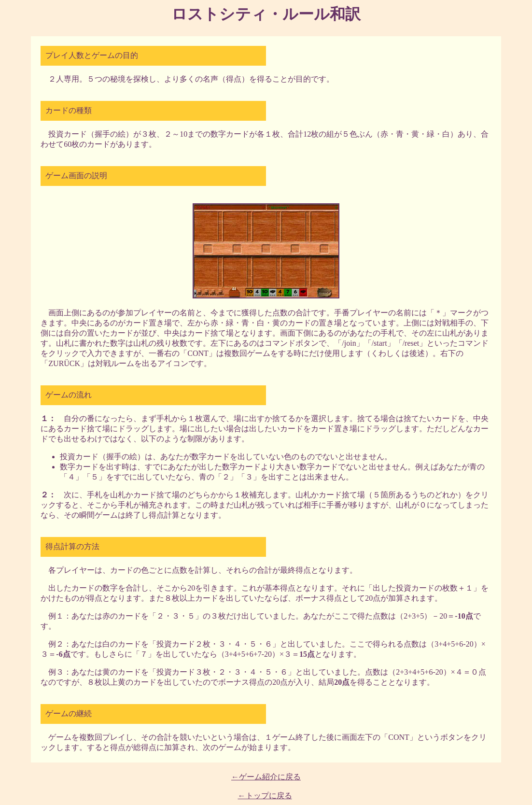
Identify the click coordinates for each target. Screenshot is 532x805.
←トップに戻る (265, 796)
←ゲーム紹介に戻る (266, 777)
